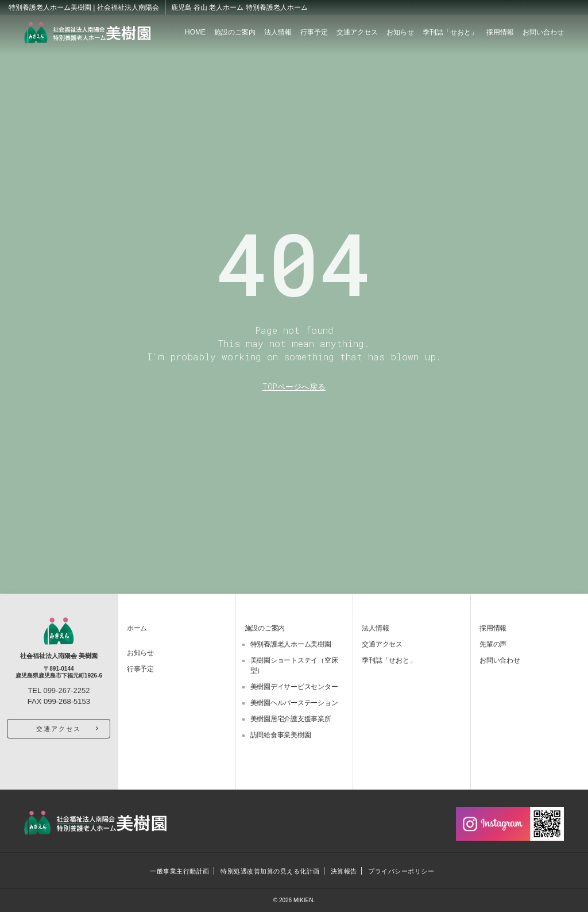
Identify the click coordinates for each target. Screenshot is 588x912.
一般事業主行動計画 (179, 871)
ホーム (137, 628)
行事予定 (314, 32)
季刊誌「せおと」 (450, 32)
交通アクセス (357, 32)
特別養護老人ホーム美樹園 (291, 644)
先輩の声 (493, 644)
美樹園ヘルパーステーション (294, 703)
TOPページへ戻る (294, 386)
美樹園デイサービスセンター (294, 687)
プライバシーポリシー (402, 871)
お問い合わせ (543, 32)
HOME (195, 32)
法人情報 (278, 32)
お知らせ (400, 32)
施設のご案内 (235, 32)
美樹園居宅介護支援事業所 (291, 719)
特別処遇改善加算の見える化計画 (270, 871)
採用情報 (500, 32)
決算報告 (344, 871)
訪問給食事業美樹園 (281, 735)
